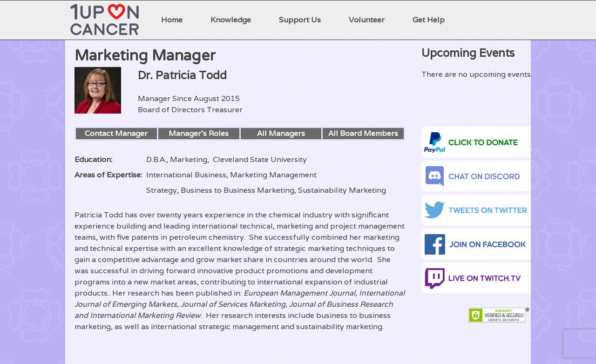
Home (172, 20)
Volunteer (367, 20)
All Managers (281, 133)
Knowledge (231, 20)
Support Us (300, 20)
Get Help (429, 20)
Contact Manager (116, 133)
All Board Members (363, 133)
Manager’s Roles (199, 133)
